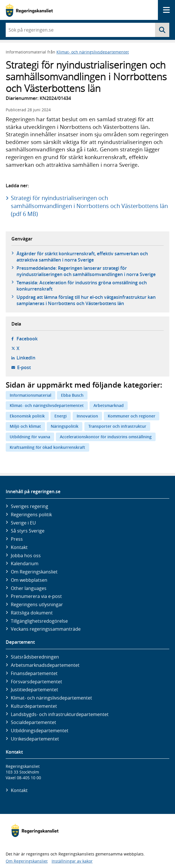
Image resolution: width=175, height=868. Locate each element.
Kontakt (19, 547)
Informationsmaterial (30, 395)
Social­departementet (33, 722)
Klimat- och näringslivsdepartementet (93, 52)
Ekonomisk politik (27, 416)
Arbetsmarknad (109, 405)
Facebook (27, 339)
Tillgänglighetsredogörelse (39, 621)
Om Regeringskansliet (34, 572)
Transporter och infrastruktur (117, 426)
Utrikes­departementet (35, 739)
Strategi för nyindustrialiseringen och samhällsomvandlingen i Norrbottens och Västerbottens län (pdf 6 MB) (89, 206)
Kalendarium (25, 563)
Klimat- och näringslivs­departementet (51, 698)
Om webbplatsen (29, 580)
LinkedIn (26, 358)
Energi (61, 416)
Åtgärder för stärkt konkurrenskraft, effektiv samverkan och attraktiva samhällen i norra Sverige (82, 257)
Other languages (29, 588)
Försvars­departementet (36, 682)
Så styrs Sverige (28, 531)
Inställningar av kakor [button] (72, 861)
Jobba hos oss (26, 556)
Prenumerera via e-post (36, 596)
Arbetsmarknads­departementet (45, 665)
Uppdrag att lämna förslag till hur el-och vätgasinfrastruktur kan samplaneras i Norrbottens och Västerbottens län (86, 300)
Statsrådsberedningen (35, 657)
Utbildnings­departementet (40, 731)
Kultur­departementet (34, 706)
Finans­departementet (34, 673)
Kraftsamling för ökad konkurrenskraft (47, 447)
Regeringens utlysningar (37, 604)
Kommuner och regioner (132, 416)
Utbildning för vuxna (30, 437)
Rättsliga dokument (32, 613)
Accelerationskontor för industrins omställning (106, 437)
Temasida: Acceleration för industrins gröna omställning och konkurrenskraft (82, 286)
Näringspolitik (65, 426)
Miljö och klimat (25, 426)
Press (17, 539)
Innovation (87, 416)
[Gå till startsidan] (29, 10)
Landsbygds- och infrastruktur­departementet (60, 714)
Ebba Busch (72, 395)
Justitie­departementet (34, 690)
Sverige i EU (23, 523)
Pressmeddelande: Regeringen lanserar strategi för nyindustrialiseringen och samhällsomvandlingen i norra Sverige (86, 271)
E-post (24, 367)
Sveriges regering (29, 506)
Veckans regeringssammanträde (46, 629)
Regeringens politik (31, 515)
